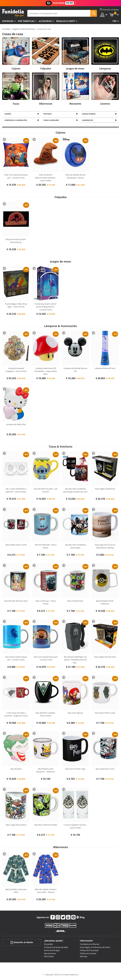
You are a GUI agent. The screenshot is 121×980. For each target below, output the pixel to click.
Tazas (16, 104)
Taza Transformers (75, 602)
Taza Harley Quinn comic (16, 546)
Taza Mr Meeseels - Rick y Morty (46, 547)
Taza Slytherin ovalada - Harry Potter (46, 715)
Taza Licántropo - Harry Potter (46, 603)
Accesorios (45, 21)
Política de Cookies (88, 954)
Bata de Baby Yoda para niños (16, 892)
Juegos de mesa (75, 69)
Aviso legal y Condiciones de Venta (95, 948)
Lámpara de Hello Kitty (16, 425)
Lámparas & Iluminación (16, 121)
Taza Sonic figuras (75, 714)
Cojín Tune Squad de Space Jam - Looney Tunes (16, 177)
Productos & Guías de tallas (56, 948)
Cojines (16, 69)
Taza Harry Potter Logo (75, 770)
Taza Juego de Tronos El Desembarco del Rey (105, 547)
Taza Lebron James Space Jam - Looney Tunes (16, 659)
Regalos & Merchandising (24, 29)
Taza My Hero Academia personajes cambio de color (75, 491)
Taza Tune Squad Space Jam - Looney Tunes (46, 659)
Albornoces (46, 104)
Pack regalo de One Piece (105, 658)
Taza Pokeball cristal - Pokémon (105, 603)
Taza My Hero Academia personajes (75, 547)
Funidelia (6, 29)
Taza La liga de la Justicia (16, 826)
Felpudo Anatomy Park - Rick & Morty (16, 242)
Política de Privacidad (89, 951)
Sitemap (84, 957)
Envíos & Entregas (52, 951)
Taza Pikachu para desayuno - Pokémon (46, 771)
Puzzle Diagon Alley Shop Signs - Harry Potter (16, 306)
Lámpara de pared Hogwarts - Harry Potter (16, 371)
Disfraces (8, 21)
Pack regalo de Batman (105, 490)
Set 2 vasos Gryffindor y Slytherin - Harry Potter (16, 491)
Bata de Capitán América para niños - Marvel (46, 892)
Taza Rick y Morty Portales (46, 826)
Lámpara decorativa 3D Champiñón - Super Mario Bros (46, 372)
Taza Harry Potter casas (105, 714)
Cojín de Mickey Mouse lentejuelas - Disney (75, 177)
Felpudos (46, 69)
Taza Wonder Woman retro (16, 602)
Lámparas (105, 69)
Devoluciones (50, 954)
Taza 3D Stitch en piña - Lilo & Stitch (46, 491)
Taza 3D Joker (16, 770)
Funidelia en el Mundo (90, 945)
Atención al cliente (22, 943)
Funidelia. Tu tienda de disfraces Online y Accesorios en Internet (13, 13)
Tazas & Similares (52, 121)
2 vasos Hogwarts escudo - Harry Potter (75, 827)
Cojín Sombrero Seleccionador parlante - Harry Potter (46, 178)
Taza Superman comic (105, 770)
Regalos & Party (66, 21)
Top (114, 21)
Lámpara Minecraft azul (105, 369)
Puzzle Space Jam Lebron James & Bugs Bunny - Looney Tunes (46, 308)
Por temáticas (26, 21)
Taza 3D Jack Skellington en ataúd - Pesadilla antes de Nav (75, 661)
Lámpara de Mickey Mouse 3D (75, 371)
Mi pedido (49, 945)
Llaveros (105, 104)
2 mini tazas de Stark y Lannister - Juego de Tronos (16, 715)
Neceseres (75, 104)
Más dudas (49, 957)
